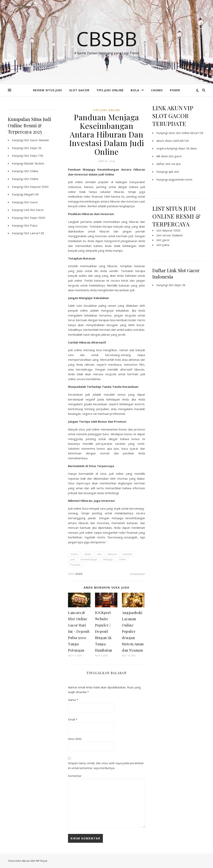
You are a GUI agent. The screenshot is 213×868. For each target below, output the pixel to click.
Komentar (75, 776)
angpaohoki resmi (180, 179)
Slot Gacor (31, 202)
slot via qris (173, 164)
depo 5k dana (187, 148)
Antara (74, 554)
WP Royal (41, 861)
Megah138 (31, 194)
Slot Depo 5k (33, 148)
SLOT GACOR (79, 90)
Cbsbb (107, 39)
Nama (73, 700)
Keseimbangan (89, 559)
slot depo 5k (177, 285)
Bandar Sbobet (34, 163)
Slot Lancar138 (34, 233)
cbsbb (79, 574)
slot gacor (175, 156)
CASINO (157, 90)
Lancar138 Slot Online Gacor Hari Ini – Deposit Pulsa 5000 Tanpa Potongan (79, 631)
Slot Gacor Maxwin (37, 140)
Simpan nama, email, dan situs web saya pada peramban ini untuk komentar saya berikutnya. (106, 765)
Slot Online (31, 171)
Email (73, 719)
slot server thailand (169, 235)
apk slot (174, 172)
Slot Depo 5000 (35, 218)
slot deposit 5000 (168, 230)
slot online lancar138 (190, 133)
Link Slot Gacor (34, 210)
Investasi (127, 554)
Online (122, 559)
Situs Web (75, 739)
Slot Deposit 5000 (36, 187)
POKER (175, 90)
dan (99, 554)
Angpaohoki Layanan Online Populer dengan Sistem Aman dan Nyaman (133, 631)
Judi (73, 559)
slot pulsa (163, 245)
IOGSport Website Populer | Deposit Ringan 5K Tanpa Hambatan (104, 631)
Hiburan (112, 554)
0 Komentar (138, 574)
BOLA (135, 90)
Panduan (75, 565)
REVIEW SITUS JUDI (48, 90)
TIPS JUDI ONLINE (110, 90)
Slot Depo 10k (34, 156)
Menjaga (108, 559)
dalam (88, 554)
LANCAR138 (181, 141)
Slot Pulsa (31, 225)
